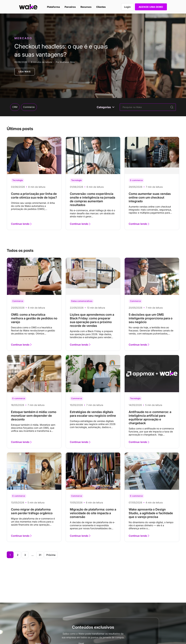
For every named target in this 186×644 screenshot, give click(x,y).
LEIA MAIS (25, 72)
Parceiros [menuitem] (70, 7)
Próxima (51, 555)
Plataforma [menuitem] (53, 7)
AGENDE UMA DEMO (151, 7)
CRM (15, 107)
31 (40, 555)
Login (127, 7)
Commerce (29, 107)
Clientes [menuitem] (101, 7)
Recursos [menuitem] (86, 7)
